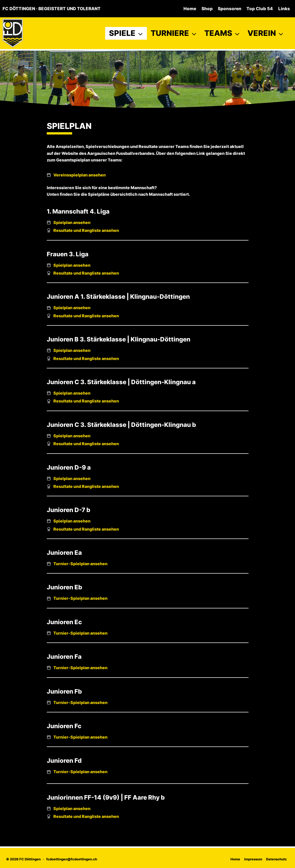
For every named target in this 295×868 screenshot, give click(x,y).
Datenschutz (276, 859)
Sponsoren (230, 9)
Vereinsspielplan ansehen (80, 175)
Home (190, 9)
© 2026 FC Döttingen (23, 859)
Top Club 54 (260, 9)
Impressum (253, 859)
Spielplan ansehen (72, 222)
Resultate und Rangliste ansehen (86, 230)
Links (284, 9)
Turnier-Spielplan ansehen (80, 564)
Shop (207, 9)
